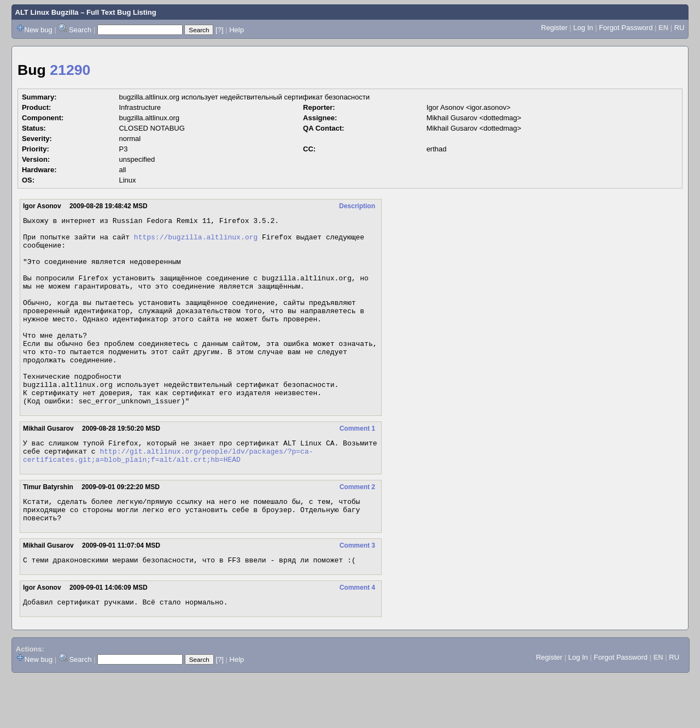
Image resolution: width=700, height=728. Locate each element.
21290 (70, 70)
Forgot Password (626, 28)
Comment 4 (357, 637)
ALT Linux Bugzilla (47, 12)
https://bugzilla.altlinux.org (196, 242)
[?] (219, 30)
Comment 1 (357, 466)
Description (357, 206)
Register (554, 28)
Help (237, 30)
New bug (39, 30)
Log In (583, 28)
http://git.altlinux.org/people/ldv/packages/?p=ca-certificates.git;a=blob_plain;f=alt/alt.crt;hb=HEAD (168, 497)
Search (80, 30)
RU (679, 28)
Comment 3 (357, 593)
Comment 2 (357, 530)
